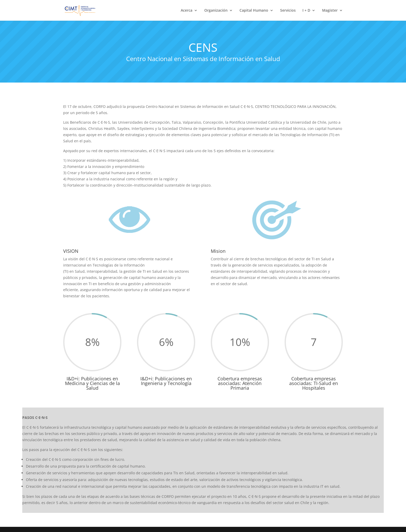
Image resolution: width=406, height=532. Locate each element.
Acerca (187, 11)
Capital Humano (254, 11)
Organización (216, 11)
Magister (330, 11)
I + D (306, 11)
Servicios (288, 11)
